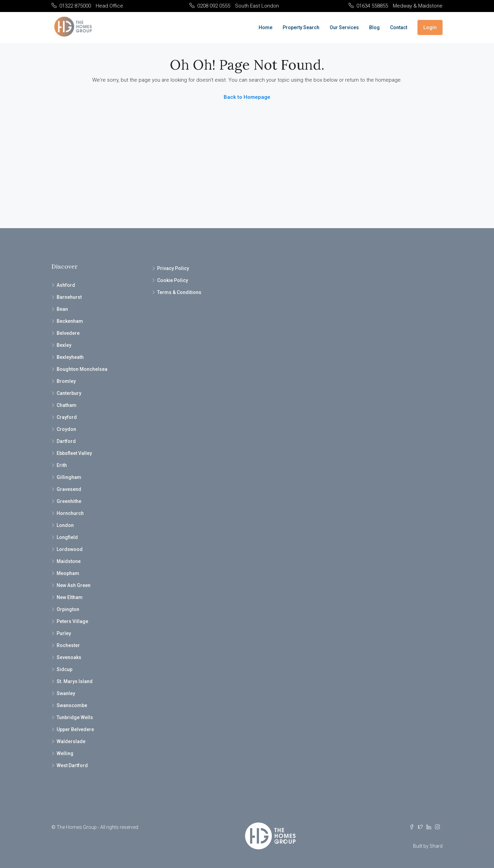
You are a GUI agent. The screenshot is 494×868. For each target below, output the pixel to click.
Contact (399, 27)
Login (430, 27)
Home (266, 27)
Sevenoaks (69, 657)
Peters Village (72, 621)
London (65, 525)
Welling (65, 753)
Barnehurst (69, 297)
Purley (64, 633)
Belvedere (68, 333)
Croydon (66, 429)
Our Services (344, 27)
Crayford (67, 417)
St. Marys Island (75, 681)
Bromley (66, 381)
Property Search (301, 27)
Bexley (64, 345)
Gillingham (69, 477)
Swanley (66, 693)
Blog (374, 27)
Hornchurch (70, 513)
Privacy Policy (173, 268)
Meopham (68, 573)
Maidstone (69, 561)
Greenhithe (69, 501)
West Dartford (72, 765)
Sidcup (64, 669)
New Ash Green (74, 585)
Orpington (68, 609)
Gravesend (69, 489)
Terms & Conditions (179, 292)
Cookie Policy (173, 280)
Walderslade (71, 741)
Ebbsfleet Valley (74, 453)
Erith (62, 465)
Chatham (67, 405)
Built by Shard (428, 846)
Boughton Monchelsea (82, 369)
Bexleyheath (70, 357)
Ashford (66, 285)
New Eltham (70, 597)
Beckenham (70, 321)
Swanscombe (72, 705)
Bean (62, 309)
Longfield (67, 537)
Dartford (66, 441)
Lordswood (70, 549)
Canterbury (69, 393)
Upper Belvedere (75, 729)
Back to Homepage (247, 97)
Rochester (68, 645)
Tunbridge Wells (75, 717)
